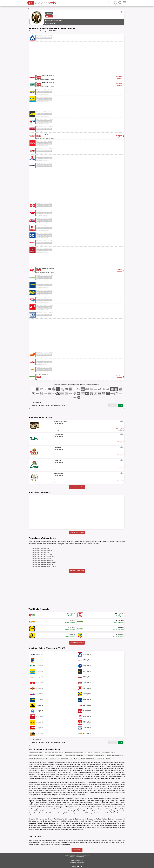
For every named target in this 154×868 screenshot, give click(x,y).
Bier (31, 8)
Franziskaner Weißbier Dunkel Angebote (54, 753)
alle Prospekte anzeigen (77, 533)
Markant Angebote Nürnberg (109, 753)
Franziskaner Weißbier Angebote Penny (38, 758)
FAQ (74, 863)
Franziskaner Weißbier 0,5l (41, 548)
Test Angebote (89, 753)
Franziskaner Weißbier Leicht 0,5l (43, 564)
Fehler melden (77, 850)
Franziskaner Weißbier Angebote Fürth (74, 756)
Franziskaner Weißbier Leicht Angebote (74, 753)
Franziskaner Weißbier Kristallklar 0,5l (44, 560)
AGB (77, 860)
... (36, 8)
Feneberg (103, 791)
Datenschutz (81, 860)
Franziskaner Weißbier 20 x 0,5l (42, 550)
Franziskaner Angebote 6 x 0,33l (87, 758)
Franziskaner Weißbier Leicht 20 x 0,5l (44, 566)
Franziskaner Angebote (63, 758)
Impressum (73, 860)
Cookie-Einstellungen (80, 863)
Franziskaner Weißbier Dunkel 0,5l (43, 558)
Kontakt (71, 863)
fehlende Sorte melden (77, 571)
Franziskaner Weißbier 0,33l (41, 552)
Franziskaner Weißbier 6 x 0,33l (42, 554)
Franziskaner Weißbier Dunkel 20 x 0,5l (44, 556)
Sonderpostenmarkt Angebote (36, 753)
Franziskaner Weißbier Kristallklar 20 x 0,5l (45, 562)
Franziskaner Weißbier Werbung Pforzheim (95, 756)
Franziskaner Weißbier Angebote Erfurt (54, 756)
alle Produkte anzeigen (77, 487)
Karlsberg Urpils (75, 809)
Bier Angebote (52, 758)
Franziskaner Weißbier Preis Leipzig (115, 756)
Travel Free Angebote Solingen (36, 756)
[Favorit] (122, 12)
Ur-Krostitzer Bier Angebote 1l (103, 758)
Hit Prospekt (97, 753)
